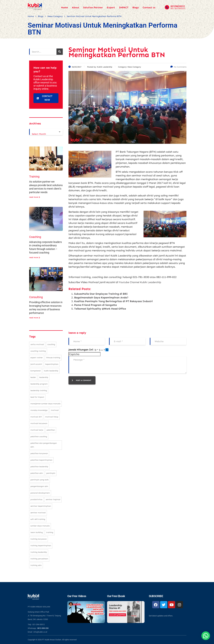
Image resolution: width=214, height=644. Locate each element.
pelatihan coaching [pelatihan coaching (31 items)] (39, 437)
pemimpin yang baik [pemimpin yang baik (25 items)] (40, 480)
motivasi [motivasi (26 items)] (55, 410)
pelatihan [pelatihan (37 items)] (51, 430)
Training (34, 177)
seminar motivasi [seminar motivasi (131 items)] (38, 513)
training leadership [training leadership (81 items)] (39, 552)
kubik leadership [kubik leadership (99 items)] (51, 371)
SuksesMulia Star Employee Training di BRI (101, 294)
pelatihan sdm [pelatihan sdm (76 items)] (37, 473)
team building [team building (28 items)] (37, 532)
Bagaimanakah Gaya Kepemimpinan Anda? (101, 298)
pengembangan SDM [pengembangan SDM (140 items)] (39, 486)
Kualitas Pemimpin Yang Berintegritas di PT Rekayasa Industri (113, 301)
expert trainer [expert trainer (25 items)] (37, 358)
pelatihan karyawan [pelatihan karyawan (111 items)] (39, 453)
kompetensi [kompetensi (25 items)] (36, 371)
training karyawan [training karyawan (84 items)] (39, 539)
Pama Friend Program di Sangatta (95, 305)
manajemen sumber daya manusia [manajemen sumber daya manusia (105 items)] (45, 404)
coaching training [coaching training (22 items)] (38, 351)
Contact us (149, 7)
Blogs (136, 7)
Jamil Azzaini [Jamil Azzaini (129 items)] (36, 364)
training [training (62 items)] (50, 532)
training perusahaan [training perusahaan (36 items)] (39, 559)
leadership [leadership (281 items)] (44, 377)
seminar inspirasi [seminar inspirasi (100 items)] (53, 499)
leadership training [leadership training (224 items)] (39, 390)
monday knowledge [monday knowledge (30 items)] (39, 410)
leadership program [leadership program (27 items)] (39, 384)
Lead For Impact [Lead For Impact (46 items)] (37, 397)
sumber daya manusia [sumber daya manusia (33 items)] (40, 526)
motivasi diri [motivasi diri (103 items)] (36, 417)
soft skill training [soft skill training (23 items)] (38, 519)
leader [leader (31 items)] (33, 377)
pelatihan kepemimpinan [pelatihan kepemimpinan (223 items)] (41, 460)
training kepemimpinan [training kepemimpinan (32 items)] (41, 546)
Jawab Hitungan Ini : (81, 350)
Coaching (35, 237)
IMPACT (124, 7)
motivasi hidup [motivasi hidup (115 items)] (52, 417)
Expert (111, 7)
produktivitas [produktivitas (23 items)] (36, 499)
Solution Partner (93, 7)
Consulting (36, 297)
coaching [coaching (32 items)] (51, 344)
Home (64, 7)
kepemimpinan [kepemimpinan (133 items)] (52, 364)
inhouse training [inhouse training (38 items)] (53, 358)
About (76, 7)
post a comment (81, 380)
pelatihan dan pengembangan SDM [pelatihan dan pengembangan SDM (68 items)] (44, 445)
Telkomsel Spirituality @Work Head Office (100, 309)
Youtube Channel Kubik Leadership (140, 282)
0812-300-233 (43, 628)
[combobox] (46, 132)
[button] (107, 350)
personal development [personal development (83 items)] (40, 493)
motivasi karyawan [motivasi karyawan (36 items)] (39, 423)
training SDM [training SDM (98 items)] (36, 565)
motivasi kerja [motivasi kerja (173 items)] (37, 430)
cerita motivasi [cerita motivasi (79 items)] (37, 344)
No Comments (178, 67)
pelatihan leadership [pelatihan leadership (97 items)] (39, 467)
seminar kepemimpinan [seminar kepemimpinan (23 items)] (41, 506)
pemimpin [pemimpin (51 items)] (51, 473)
